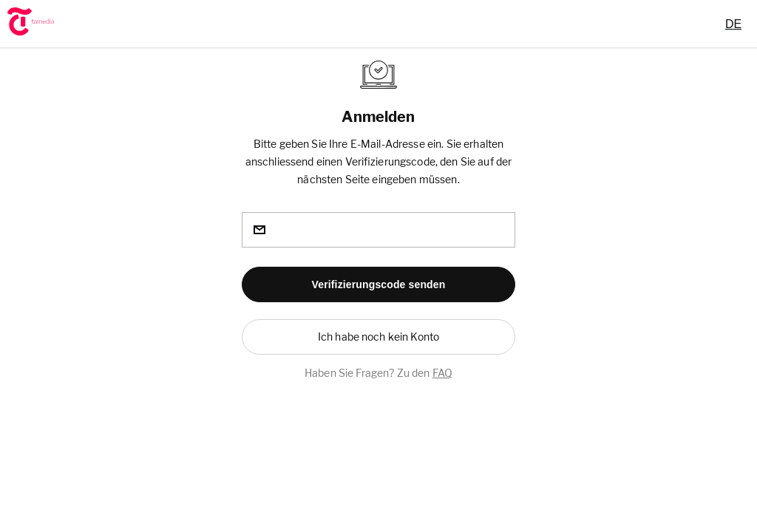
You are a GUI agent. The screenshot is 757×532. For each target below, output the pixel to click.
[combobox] (733, 24)
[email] (378, 230)
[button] (378, 284)
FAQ (442, 373)
